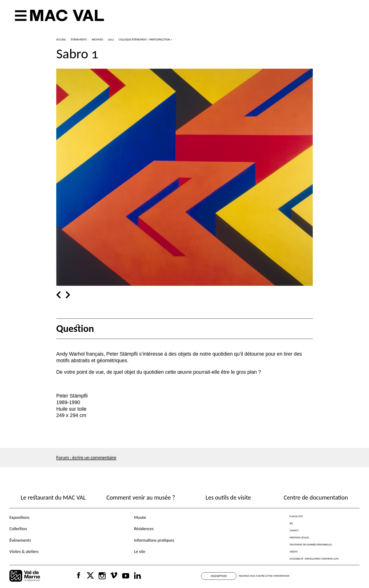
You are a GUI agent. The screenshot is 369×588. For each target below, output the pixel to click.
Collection (18, 529)
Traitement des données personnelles (311, 545)
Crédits (293, 552)
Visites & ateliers (24, 551)
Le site (140, 551)
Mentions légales (299, 538)
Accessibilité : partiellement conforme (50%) (314, 559)
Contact (294, 530)
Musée (140, 517)
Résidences (144, 529)
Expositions (19, 517)
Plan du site (296, 516)
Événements (20, 540)
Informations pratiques (154, 540)
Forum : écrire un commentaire (86, 457)
